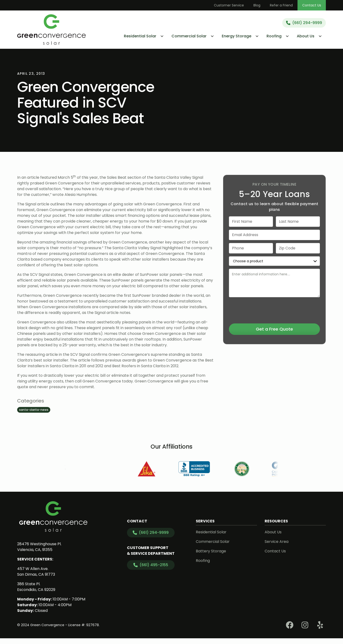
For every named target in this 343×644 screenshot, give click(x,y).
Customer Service (229, 5)
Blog (257, 5)
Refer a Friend (281, 5)
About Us (273, 532)
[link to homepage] (52, 30)
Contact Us (312, 5)
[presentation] (274, 309)
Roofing (203, 561)
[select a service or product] (274, 261)
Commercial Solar (213, 542)
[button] (144, 36)
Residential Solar (211, 532)
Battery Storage (211, 551)
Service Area (277, 542)
